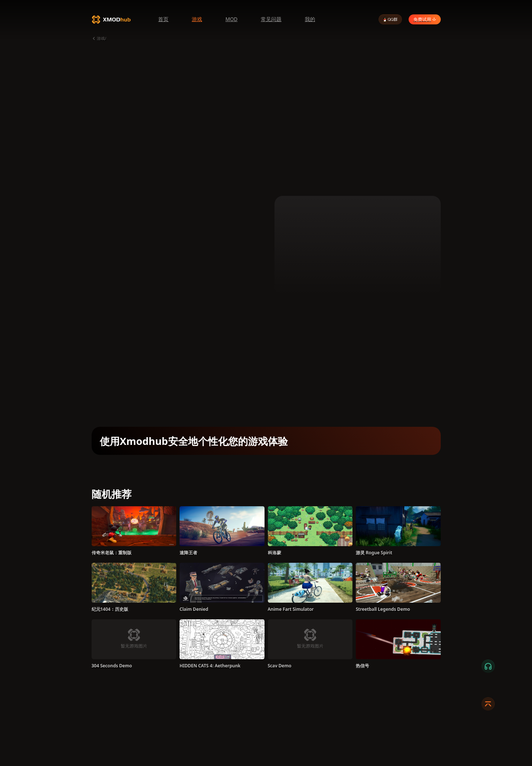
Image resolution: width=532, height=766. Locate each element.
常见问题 (271, 19)
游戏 (197, 19)
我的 (310, 19)
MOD (231, 19)
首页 (163, 19)
